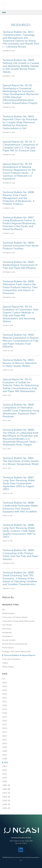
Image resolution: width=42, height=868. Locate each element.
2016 (5, 721)
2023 (5, 694)
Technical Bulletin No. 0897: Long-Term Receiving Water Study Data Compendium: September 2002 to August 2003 (19, 483)
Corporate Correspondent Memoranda (18, 621)
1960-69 (6, 797)
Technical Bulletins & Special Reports (19, 655)
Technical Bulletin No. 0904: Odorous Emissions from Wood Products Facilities (21, 246)
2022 (5, 698)
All (3, 610)
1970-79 (6, 793)
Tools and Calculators (11, 659)
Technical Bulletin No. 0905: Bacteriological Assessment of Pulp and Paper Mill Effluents (20, 265)
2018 (5, 713)
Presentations (8, 648)
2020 (5, 706)
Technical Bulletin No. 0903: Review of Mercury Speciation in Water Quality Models (20, 363)
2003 (5, 770)
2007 (5, 755)
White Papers (8, 667)
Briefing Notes (8, 613)
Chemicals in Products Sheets (15, 617)
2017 (5, 717)
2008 (5, 751)
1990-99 (6, 785)
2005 (6, 763)
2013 (5, 732)
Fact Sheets (7, 625)
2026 (5, 683)
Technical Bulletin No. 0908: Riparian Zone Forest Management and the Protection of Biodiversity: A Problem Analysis (19, 198)
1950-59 (6, 801)
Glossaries (7, 629)
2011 (5, 740)
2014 (5, 728)
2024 (5, 690)
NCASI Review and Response (15, 644)
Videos (5, 663)
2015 (5, 725)
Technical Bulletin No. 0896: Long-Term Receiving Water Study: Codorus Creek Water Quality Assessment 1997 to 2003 (19, 531)
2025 (5, 687)
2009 (5, 747)
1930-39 (6, 808)
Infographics (8, 636)
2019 (5, 709)
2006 (5, 759)
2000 (5, 782)
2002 (5, 774)
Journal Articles (9, 640)
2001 (5, 778)
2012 (5, 736)
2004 (5, 766)
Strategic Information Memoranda (16, 652)
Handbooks (7, 633)
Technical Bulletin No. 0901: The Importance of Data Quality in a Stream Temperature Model (21, 461)
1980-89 (6, 789)
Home (4, 12)
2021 (5, 702)
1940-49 (6, 804)
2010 (5, 744)
